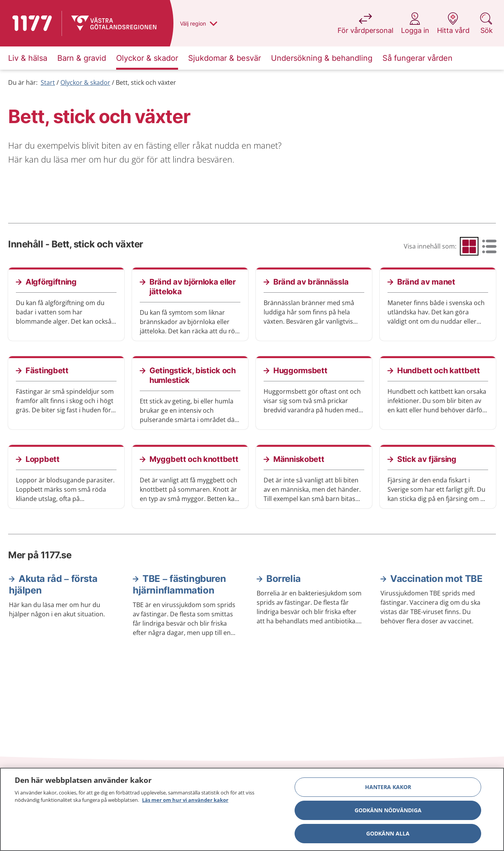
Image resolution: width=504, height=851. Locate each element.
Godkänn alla (388, 834)
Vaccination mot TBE (436, 579)
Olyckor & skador (85, 82)
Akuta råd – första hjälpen (53, 584)
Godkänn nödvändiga (388, 811)
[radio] (469, 246)
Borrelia (284, 579)
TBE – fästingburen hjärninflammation (179, 584)
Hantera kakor (388, 787)
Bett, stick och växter (146, 82)
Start (48, 82)
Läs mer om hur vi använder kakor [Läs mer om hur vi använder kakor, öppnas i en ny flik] (185, 801)
